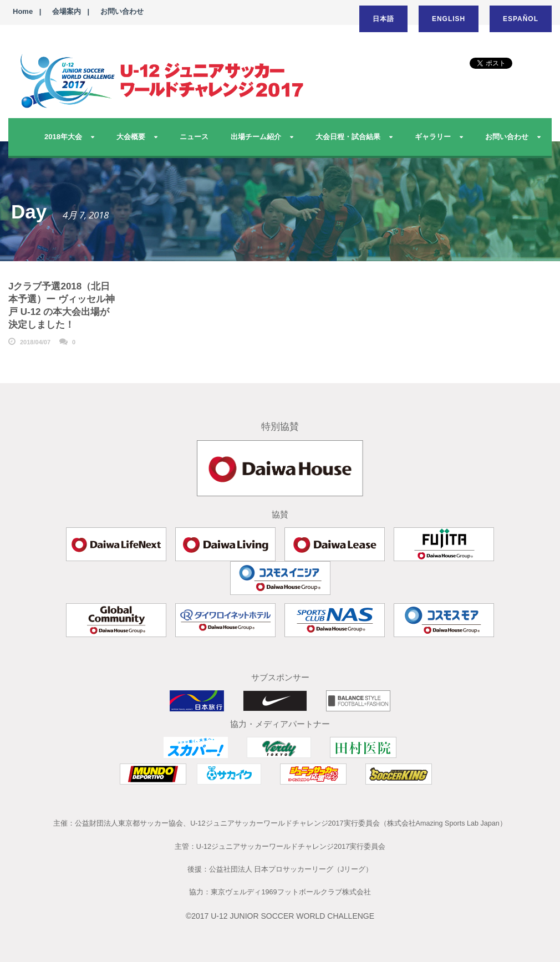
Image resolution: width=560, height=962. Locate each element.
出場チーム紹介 (256, 137)
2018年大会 (63, 137)
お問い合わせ (122, 11)
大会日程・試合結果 (348, 137)
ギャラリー (433, 137)
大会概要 (131, 137)
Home (23, 11)
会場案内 (67, 11)
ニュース (194, 137)
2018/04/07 (35, 342)
